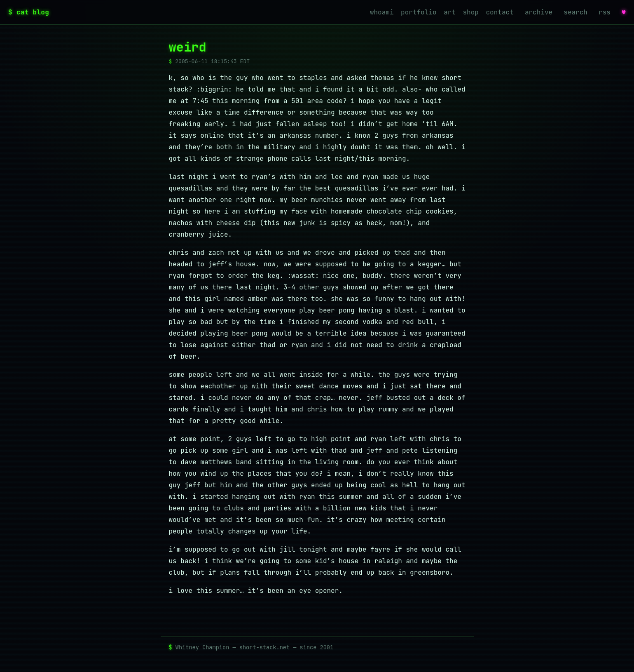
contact (500, 12)
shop (471, 12)
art (450, 12)
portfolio (419, 12)
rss (605, 12)
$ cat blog (29, 12)
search (576, 12)
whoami (382, 12)
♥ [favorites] (624, 12)
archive (539, 12)
